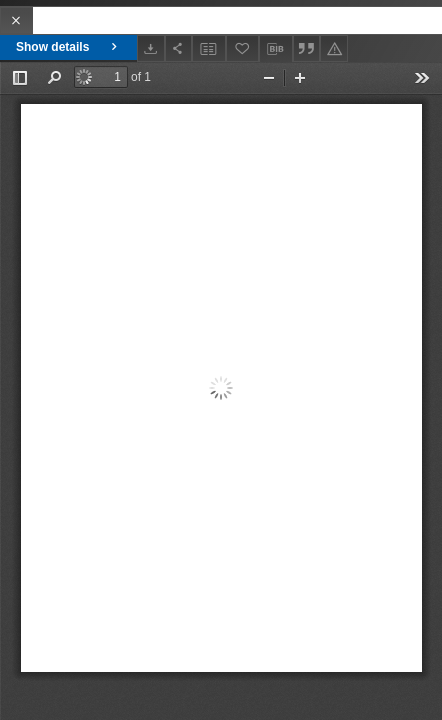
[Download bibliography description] (276, 49)
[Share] (179, 48)
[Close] (16, 20)
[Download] (151, 48)
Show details (68, 47)
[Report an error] (334, 48)
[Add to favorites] (243, 48)
